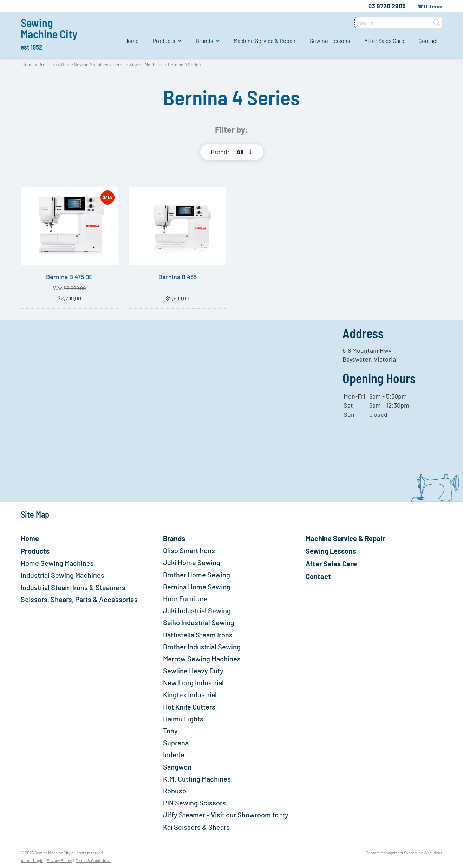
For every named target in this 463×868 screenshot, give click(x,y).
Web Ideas (433, 853)
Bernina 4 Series (184, 65)
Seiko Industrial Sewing (199, 622)
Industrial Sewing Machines (63, 575)
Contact (428, 41)
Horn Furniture (185, 598)
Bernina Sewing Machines (138, 65)
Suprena (176, 743)
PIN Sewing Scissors (194, 803)
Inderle (174, 754)
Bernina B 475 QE (69, 277)
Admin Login (32, 860)
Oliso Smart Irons (189, 550)
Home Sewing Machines (85, 65)
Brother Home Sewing (197, 575)
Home (132, 41)
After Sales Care (384, 41)
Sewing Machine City (49, 33)
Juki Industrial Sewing (197, 610)
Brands (204, 41)
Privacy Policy (59, 860)
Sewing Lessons (330, 41)
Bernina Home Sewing (197, 587)
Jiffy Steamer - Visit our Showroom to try (226, 815)
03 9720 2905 (387, 6)
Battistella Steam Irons (198, 635)
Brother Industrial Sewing (202, 647)
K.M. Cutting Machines (197, 779)
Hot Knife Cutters (189, 707)
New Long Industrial (193, 682)
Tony (170, 731)
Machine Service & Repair (265, 41)
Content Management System (392, 853)
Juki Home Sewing (192, 562)
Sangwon (177, 767)
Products (164, 41)
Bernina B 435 (178, 277)
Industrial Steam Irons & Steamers (73, 587)
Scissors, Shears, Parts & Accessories (79, 599)
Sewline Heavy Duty (193, 671)
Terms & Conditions (93, 860)
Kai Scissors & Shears (196, 827)
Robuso (175, 791)
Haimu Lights (183, 719)
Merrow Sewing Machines (202, 659)
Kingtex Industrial (190, 694)
